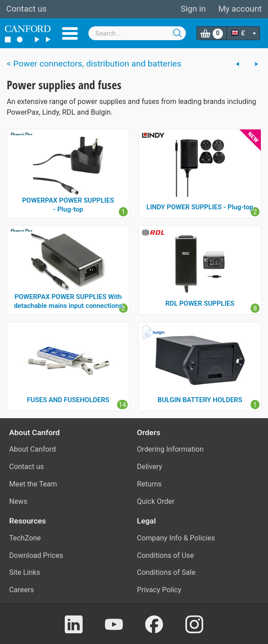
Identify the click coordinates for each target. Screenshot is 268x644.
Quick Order (156, 501)
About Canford (33, 449)
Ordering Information (170, 449)
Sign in (193, 9)
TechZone (25, 538)
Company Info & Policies (176, 538)
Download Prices (36, 555)
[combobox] (137, 33)
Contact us (26, 9)
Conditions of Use (166, 555)
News (19, 501)
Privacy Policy (159, 590)
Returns (149, 484)
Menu (70, 33)
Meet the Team (33, 484)
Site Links (25, 572)
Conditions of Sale (166, 572)
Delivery (150, 467)
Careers (22, 590)
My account (240, 9)
